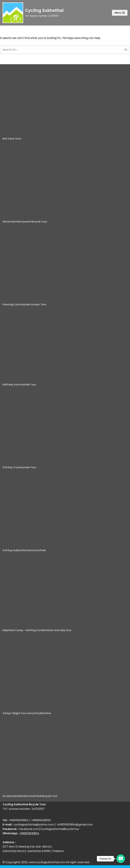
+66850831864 (29, 833)
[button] (121, 859)
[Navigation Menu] (120, 13)
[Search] (61, 50)
